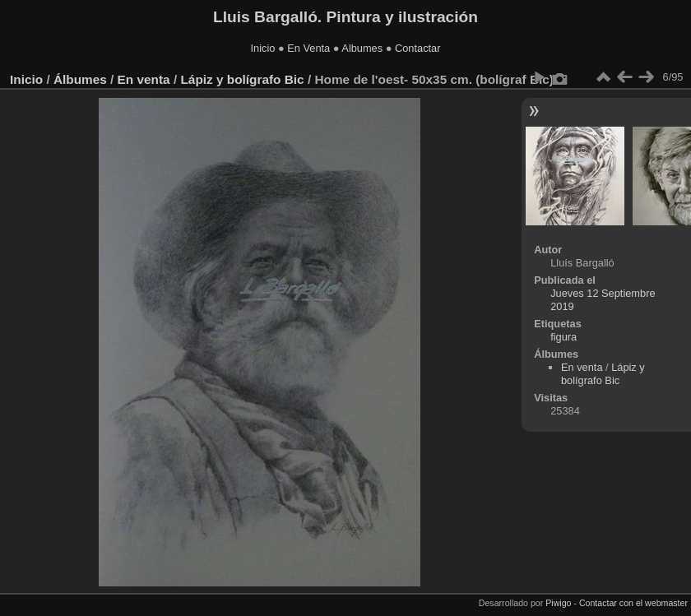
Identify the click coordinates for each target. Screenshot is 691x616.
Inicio (263, 48)
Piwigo (558, 603)
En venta (144, 79)
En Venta (308, 48)
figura (563, 337)
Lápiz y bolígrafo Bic (242, 79)
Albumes (362, 48)
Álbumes (80, 79)
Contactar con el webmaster (633, 603)
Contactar (417, 48)
